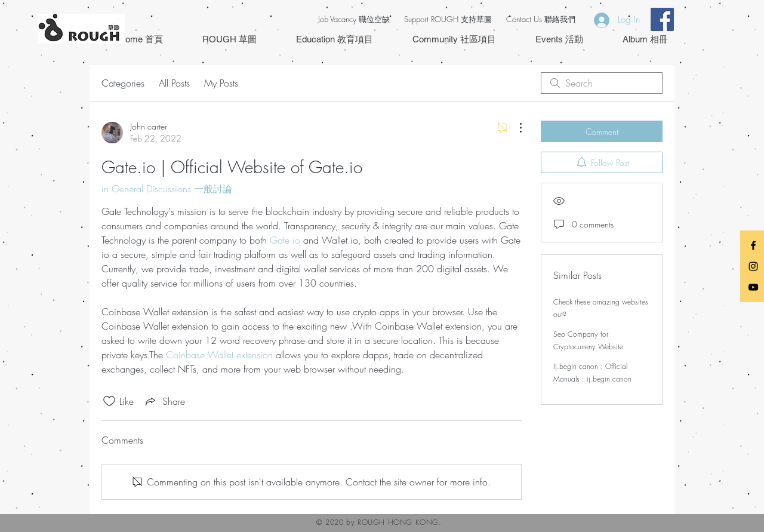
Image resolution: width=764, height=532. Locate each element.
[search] (602, 83)
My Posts (221, 83)
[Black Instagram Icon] (753, 266)
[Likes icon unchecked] (109, 401)
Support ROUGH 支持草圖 (448, 19)
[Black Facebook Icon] (753, 245)
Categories (123, 83)
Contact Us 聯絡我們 (541, 19)
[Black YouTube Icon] (753, 287)
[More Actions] (515, 128)
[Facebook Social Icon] (662, 19)
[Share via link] (164, 401)
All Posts (174, 83)
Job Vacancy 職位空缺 (354, 19)
